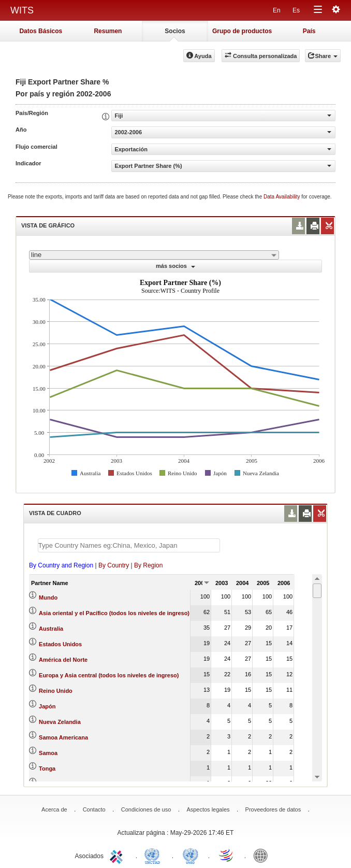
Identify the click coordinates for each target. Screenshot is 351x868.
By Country (114, 565)
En (277, 10)
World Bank (263, 855)
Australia (51, 629)
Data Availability (282, 197)
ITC (118, 855)
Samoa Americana (63, 737)
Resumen (108, 31)
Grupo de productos (242, 31)
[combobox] (154, 255)
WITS (22, 10)
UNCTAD (154, 855)
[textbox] (129, 545)
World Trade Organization (227, 855)
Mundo (48, 597)
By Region (148, 565)
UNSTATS (191, 855)
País (309, 31)
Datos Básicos (41, 31)
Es (296, 10)
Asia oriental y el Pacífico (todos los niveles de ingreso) (114, 613)
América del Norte (63, 660)
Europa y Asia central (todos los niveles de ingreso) (109, 675)
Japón (47, 706)
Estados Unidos (60, 644)
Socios (175, 31)
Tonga (47, 769)
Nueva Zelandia (60, 722)
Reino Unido (56, 691)
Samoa (48, 753)
